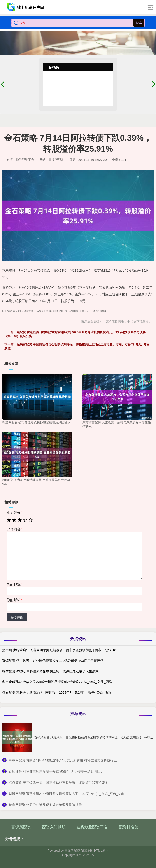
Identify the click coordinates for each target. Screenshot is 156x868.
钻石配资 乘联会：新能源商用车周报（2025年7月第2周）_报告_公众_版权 (57, 692)
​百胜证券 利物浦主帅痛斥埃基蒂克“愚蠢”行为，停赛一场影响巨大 (56, 771)
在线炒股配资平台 (92, 827)
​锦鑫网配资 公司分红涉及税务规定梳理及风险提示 (45, 805)
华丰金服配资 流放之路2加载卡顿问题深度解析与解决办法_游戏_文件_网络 (57, 682)
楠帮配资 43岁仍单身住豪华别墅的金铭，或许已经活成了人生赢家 (50, 671)
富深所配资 (21, 827)
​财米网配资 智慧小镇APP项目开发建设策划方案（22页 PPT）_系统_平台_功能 (67, 794)
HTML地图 (101, 851)
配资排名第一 (131, 827)
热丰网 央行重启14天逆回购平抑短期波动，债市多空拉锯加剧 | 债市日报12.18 (59, 650)
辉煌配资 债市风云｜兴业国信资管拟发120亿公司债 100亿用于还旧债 (53, 661)
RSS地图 (87, 851)
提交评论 (17, 617)
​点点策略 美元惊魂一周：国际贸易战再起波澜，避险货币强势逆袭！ (58, 783)
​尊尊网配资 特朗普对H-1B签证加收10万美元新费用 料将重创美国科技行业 (63, 760)
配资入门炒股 (54, 827)
